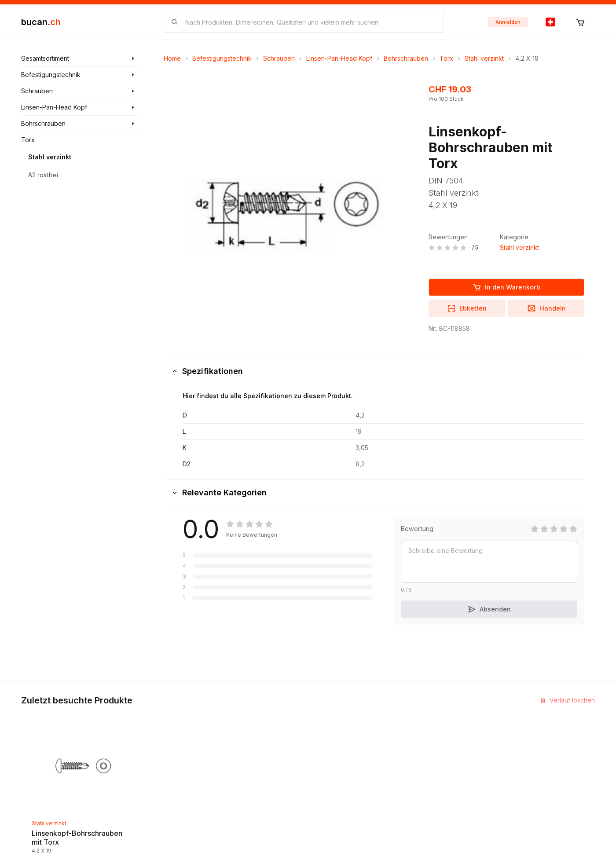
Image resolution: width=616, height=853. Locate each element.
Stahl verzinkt (50, 157)
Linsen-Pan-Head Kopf (339, 58)
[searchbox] (309, 22)
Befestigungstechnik (222, 58)
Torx (446, 58)
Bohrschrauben (406, 58)
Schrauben (279, 58)
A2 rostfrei (43, 175)
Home (172, 58)
